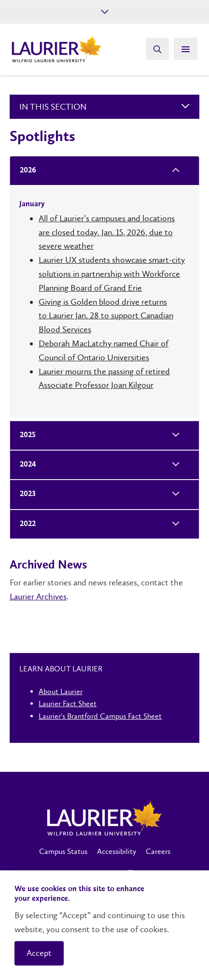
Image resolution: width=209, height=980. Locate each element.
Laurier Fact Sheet (68, 703)
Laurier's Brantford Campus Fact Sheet (100, 716)
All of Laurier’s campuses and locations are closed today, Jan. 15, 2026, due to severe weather (107, 232)
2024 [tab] (25, 465)
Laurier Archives (38, 597)
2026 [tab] (25, 171)
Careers (158, 851)
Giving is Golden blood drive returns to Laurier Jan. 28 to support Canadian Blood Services (106, 316)
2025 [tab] (25, 435)
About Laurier (61, 691)
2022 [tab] (25, 524)
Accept (39, 953)
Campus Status (63, 851)
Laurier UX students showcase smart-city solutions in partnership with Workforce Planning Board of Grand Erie (112, 274)
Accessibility (117, 851)
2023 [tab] (25, 494)
